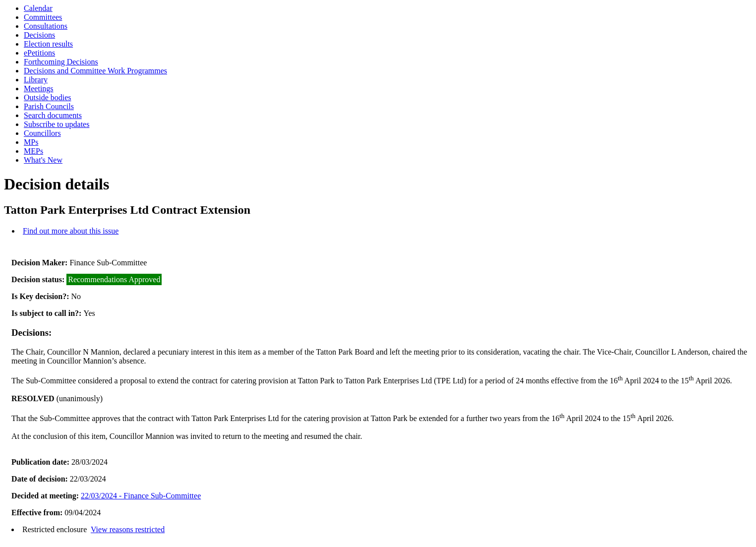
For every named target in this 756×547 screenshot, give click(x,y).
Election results (48, 44)
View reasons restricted (128, 529)
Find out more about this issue (71, 231)
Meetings (39, 89)
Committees (43, 17)
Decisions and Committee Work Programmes (95, 71)
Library (36, 80)
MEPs (33, 151)
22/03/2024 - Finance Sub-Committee (141, 496)
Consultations (46, 26)
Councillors (42, 133)
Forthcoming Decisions (61, 62)
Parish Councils (49, 106)
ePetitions (39, 53)
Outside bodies (48, 97)
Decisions (39, 35)
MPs (31, 142)
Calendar (38, 8)
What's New (43, 160)
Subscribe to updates (57, 124)
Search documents (53, 115)
